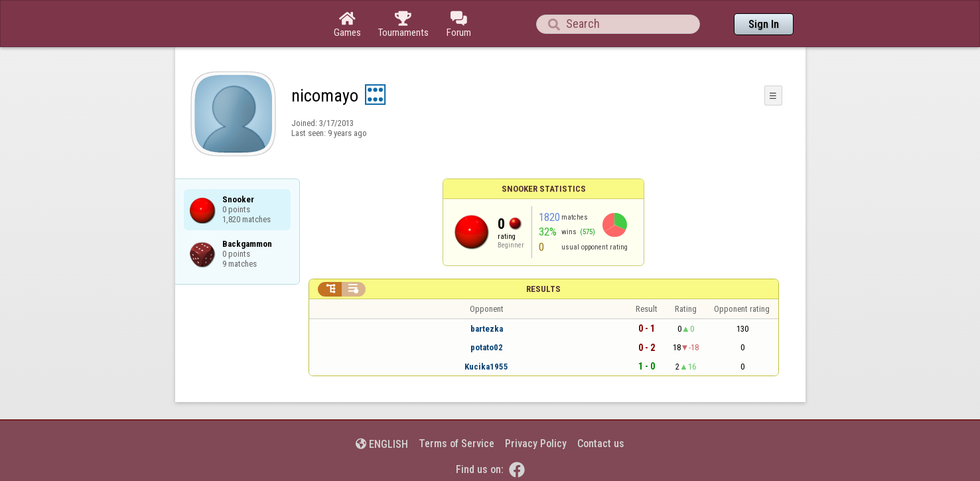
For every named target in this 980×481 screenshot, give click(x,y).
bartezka (487, 329)
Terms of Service (456, 444)
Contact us (601, 444)
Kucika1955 (486, 367)
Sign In (764, 24)
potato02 (487, 347)
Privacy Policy (536, 444)
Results (543, 289)
